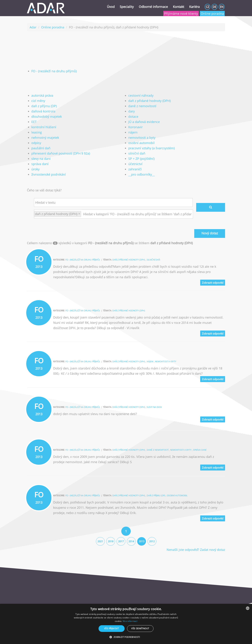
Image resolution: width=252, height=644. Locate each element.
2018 (111, 541)
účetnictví (135, 164)
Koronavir (135, 127)
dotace (133, 116)
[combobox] (248, 608)
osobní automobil (141, 143)
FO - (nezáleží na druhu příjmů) (54, 71)
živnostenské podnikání (49, 174)
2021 (100, 541)
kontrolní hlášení (44, 127)
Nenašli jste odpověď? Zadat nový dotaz (196, 550)
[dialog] (126, 624)
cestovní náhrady (141, 95)
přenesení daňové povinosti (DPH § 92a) (61, 153)
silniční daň (137, 153)
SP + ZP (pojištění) (141, 159)
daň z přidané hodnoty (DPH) (149, 101)
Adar (33, 27)
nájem (133, 132)
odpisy (36, 143)
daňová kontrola (43, 111)
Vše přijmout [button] (112, 628)
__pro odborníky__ (141, 174)
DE (214, 7)
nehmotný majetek (45, 138)
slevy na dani (41, 159)
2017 (121, 541)
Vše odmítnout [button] (140, 628)
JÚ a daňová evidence (144, 122)
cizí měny (38, 101)
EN (222, 7)
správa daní (40, 164)
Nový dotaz (210, 233)
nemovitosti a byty (142, 138)
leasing (37, 132)
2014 (131, 541)
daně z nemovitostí (142, 106)
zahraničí (135, 169)
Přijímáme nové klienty (181, 14)
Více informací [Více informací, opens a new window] (130, 621)
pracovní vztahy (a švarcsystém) (151, 148)
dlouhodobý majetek (47, 116)
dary (132, 111)
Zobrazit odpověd (213, 283)
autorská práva (42, 95)
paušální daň (41, 148)
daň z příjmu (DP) (44, 106)
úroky (35, 169)
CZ (207, 7)
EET (34, 122)
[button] (126, 637)
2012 (152, 541)
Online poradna (212, 14)
